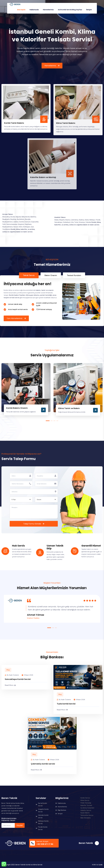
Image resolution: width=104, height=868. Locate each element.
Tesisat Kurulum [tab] (74, 275)
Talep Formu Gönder (32, 524)
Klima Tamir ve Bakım (69, 408)
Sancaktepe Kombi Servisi (18, 679)
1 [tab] (48, 421)
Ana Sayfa (21, 10)
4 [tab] (57, 421)
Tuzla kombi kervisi (66, 704)
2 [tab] (52, 421)
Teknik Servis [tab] (29, 275)
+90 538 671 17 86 (45, 844)
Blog (8, 670)
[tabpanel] (52, 301)
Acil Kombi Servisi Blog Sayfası (70, 10)
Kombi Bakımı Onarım (17, 408)
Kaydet (20, 825)
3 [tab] (54, 421)
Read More (10, 685)
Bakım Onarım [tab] (51, 275)
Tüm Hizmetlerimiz (15, 318)
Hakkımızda (34, 10)
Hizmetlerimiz (48, 10)
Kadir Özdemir (14, 675)
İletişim (89, 10)
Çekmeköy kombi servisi (43, 764)
